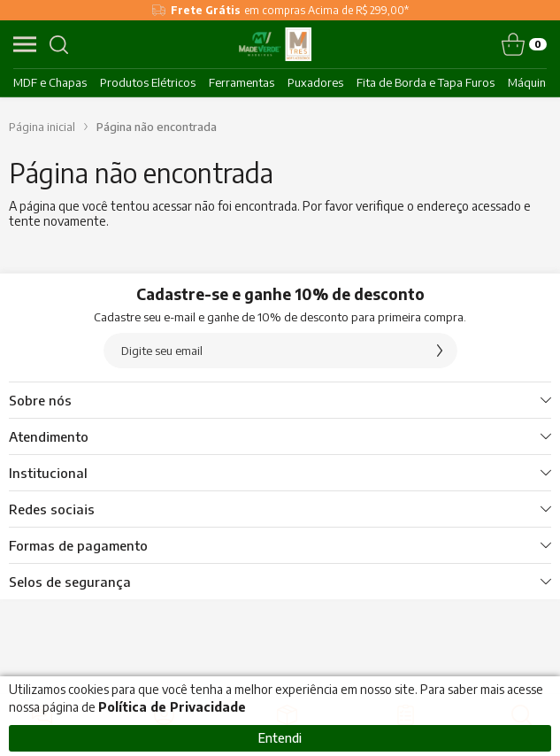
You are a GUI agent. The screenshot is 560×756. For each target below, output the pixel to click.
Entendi (280, 738)
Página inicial (42, 127)
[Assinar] (440, 351)
